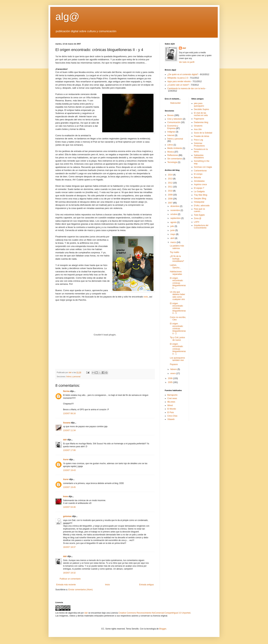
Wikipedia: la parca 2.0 (178, 78)
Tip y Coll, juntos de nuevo (177, 339)
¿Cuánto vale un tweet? (178, 85)
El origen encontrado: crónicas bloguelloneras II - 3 (178, 308)
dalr (65, 440)
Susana (67, 423)
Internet (171, 135)
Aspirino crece (200, 184)
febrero (174, 369)
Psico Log (199, 140)
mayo (173, 234)
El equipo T (199, 188)
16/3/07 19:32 (69, 573)
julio (173, 226)
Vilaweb (171, 419)
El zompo (198, 174)
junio (173, 230)
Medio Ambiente (175, 148)
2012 (171, 183)
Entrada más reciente (66, 585)
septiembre (176, 218)
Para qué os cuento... (200, 210)
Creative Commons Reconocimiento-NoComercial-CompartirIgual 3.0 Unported (154, 613)
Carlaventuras (200, 171)
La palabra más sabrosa (177, 247)
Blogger (163, 629)
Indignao (171, 132)
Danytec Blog (200, 199)
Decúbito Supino (202, 109)
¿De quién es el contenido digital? (183, 74)
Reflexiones (173, 155)
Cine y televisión (175, 119)
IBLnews (171, 402)
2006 (171, 378)
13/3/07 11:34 (69, 430)
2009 (171, 195)
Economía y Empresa (173, 127)
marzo (174, 242)
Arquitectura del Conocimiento (201, 227)
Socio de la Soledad (203, 133)
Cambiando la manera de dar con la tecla (186, 88)
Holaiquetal (199, 202)
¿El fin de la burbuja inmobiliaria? (177, 259)
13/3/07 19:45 (69, 487)
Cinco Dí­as (172, 416)
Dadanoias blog (201, 122)
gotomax (67, 516)
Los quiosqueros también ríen (177, 359)
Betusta (197, 177)
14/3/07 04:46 (69, 507)
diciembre (175, 206)
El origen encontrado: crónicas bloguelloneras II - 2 (178, 329)
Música (171, 152)
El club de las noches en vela (201, 114)
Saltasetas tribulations (199, 156)
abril (173, 238)
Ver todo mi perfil (187, 62)
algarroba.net (74, 613)
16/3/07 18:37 (69, 547)
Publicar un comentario (70, 579)
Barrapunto (172, 395)
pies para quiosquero (199, 105)
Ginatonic (198, 126)
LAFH (197, 222)
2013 (171, 179)
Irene (66, 496)
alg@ (67, 17)
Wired (170, 405)
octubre (174, 214)
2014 (171, 175)
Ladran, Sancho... (176, 266)
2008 (171, 199)
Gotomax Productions (199, 144)
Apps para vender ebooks (179, 81)
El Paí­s (171, 412)
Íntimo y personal (73, 377)
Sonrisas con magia (203, 167)
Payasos (174, 364)
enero (173, 373)
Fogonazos (199, 119)
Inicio (108, 585)
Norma (66, 391)
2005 (171, 382)
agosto (174, 222)
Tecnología (172, 162)
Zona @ (198, 218)
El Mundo (172, 409)
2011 (171, 187)
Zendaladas (199, 181)
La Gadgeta (199, 192)
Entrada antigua (146, 585)
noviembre (175, 210)
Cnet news (172, 398)
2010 (171, 191)
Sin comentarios (175, 159)
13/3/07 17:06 (69, 450)
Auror (66, 460)
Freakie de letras (202, 136)
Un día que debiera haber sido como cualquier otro (177, 296)
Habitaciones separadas (176, 273)
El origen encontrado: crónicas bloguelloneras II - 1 (178, 349)
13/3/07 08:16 (69, 413)
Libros (170, 145)
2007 (171, 203)
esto (146, 297)
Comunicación (174, 122)
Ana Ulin (198, 129)
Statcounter (175, 103)
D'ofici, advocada (202, 206)
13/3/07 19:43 (69, 470)
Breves (170, 115)
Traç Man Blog (201, 195)
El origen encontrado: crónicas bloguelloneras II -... (178, 283)
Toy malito (175, 252)
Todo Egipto (199, 215)
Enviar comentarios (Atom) (81, 590)
